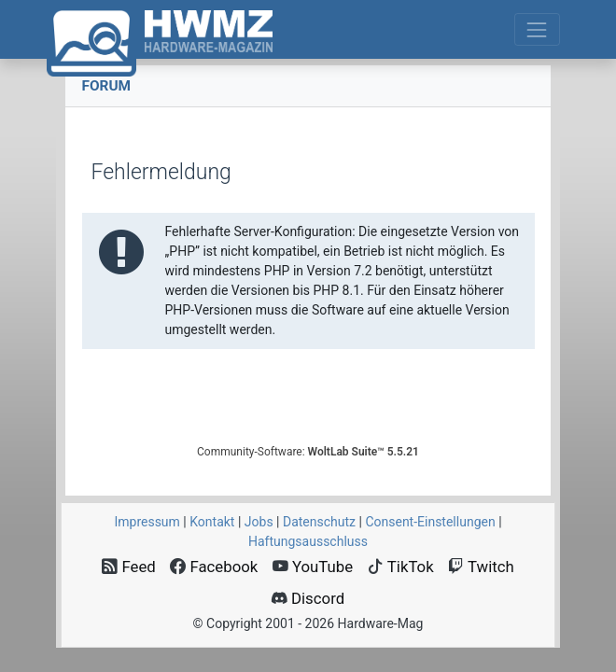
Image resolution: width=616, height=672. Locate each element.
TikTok (401, 567)
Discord (308, 598)
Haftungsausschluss (308, 541)
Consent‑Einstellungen (430, 522)
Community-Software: (308, 452)
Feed (129, 567)
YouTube (313, 567)
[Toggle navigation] (537, 29)
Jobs (259, 522)
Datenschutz (319, 522)
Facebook (214, 567)
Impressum (147, 522)
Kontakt (212, 522)
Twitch (481, 567)
